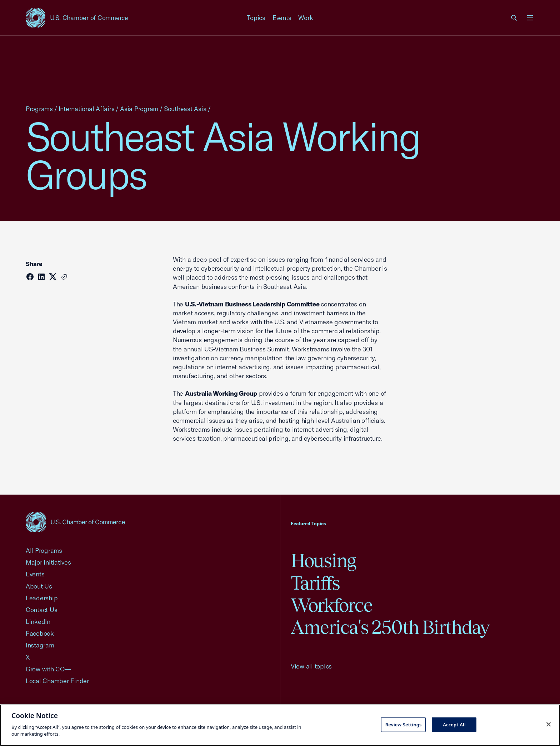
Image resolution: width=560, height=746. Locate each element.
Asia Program (139, 109)
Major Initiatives (48, 562)
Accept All (454, 724)
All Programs (44, 550)
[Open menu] (530, 18)
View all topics (311, 666)
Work (306, 18)
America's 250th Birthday (390, 627)
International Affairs (87, 109)
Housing (323, 560)
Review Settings (404, 724)
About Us (39, 586)
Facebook (40, 633)
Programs (39, 109)
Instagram (40, 645)
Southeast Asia (185, 109)
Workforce (331, 605)
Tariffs (315, 583)
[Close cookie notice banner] (549, 724)
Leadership (42, 598)
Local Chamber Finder (57, 681)
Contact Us (41, 610)
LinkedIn (38, 622)
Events (282, 18)
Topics (256, 18)
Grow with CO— (48, 669)
